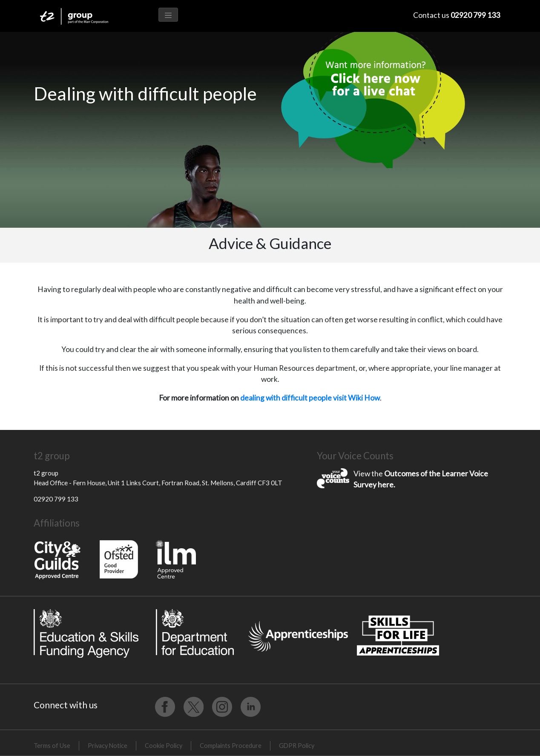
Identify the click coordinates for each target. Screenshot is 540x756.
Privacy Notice (108, 746)
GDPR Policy (297, 746)
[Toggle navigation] (168, 15)
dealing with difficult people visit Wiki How (310, 398)
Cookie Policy (164, 746)
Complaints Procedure (231, 746)
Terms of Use (52, 746)
